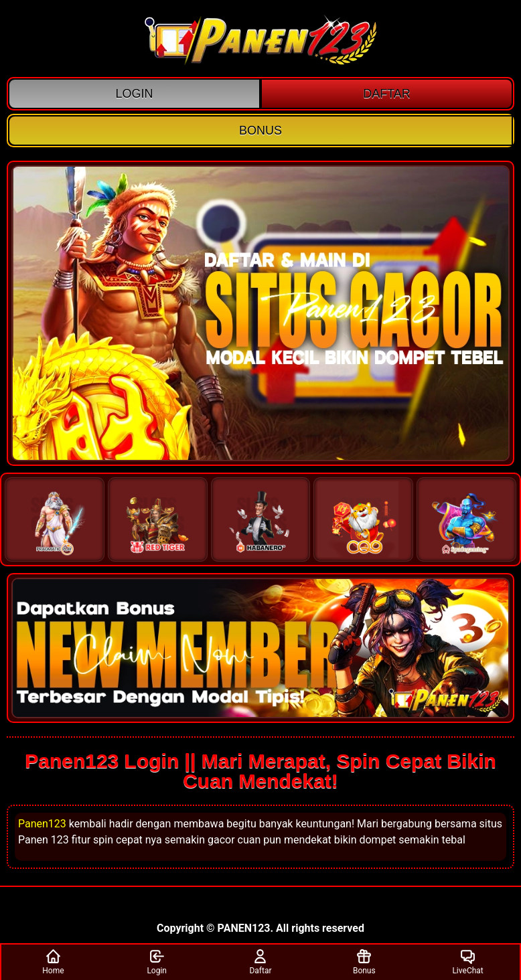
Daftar (260, 962)
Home (53, 962)
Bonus (364, 962)
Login (157, 962)
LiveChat (467, 962)
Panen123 (42, 824)
